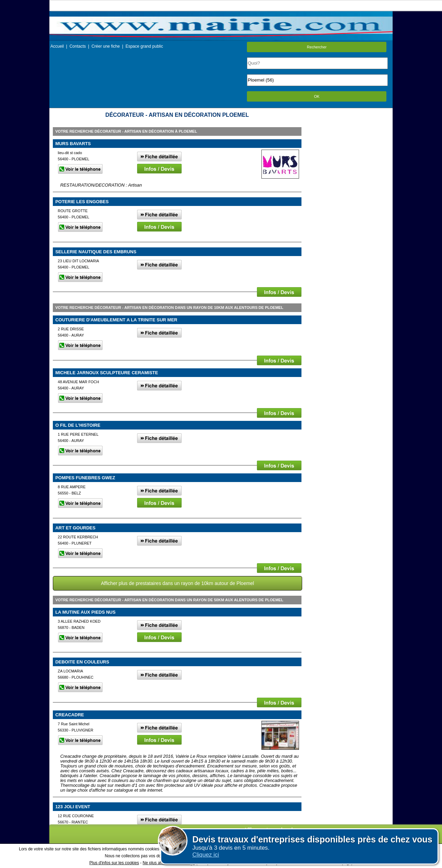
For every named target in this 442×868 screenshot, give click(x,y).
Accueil (57, 46)
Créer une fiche (106, 46)
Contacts (78, 46)
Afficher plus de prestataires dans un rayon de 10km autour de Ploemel (177, 583)
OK (317, 96)
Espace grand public (144, 46)
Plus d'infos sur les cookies (114, 863)
